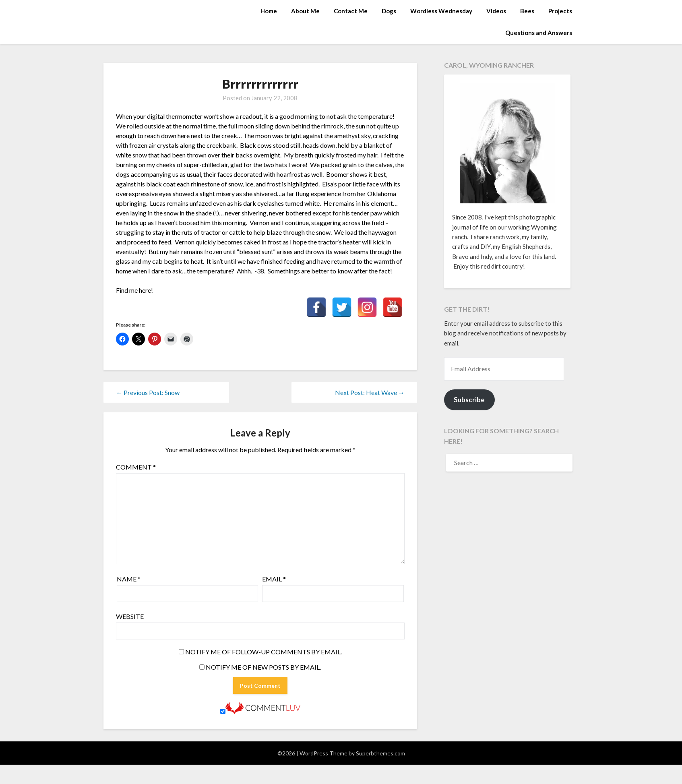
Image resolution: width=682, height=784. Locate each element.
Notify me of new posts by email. (263, 667)
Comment (136, 467)
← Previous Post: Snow (148, 392)
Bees (527, 11)
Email (274, 579)
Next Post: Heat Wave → (370, 392)
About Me (305, 11)
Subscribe (469, 400)
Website (130, 616)
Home (269, 11)
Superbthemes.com (380, 753)
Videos (496, 11)
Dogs (389, 11)
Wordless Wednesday (441, 11)
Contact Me (351, 11)
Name (129, 579)
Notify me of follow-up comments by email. (263, 652)
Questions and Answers (539, 33)
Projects (560, 11)
